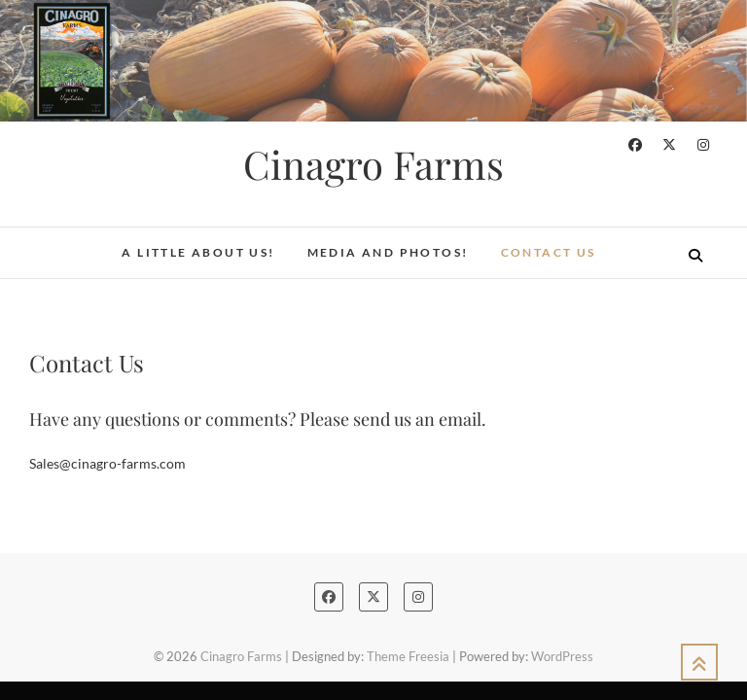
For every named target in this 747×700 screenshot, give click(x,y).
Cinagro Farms (373, 164)
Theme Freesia (408, 656)
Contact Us (549, 252)
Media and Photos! (388, 252)
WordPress (562, 656)
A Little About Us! (198, 252)
